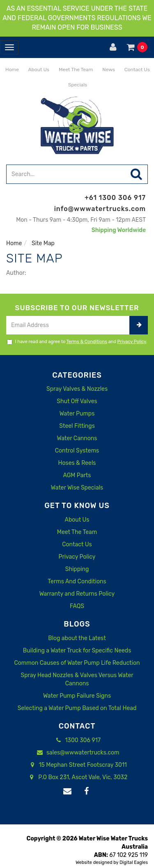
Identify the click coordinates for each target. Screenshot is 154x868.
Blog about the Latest (77, 638)
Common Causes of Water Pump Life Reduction (77, 663)
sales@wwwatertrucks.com (77, 753)
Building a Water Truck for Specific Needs (77, 651)
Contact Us (137, 70)
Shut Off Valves (77, 401)
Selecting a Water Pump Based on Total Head (77, 708)
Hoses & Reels (77, 463)
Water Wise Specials (77, 488)
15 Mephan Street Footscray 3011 (77, 765)
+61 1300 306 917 (115, 198)
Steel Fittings (77, 426)
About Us (38, 70)
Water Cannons (77, 438)
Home (11, 70)
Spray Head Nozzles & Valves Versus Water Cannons (77, 679)
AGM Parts (77, 475)
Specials (77, 85)
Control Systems (77, 451)
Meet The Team (75, 70)
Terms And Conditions (77, 581)
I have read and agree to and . (77, 342)
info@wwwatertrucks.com (100, 209)
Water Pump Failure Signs (77, 696)
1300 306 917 (77, 740)
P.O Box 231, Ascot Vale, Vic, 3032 (77, 777)
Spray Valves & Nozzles (77, 389)
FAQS (77, 606)
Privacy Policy (132, 342)
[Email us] (67, 791)
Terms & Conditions (87, 342)
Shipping (77, 569)
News (108, 70)
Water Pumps (77, 414)
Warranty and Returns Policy (77, 594)
